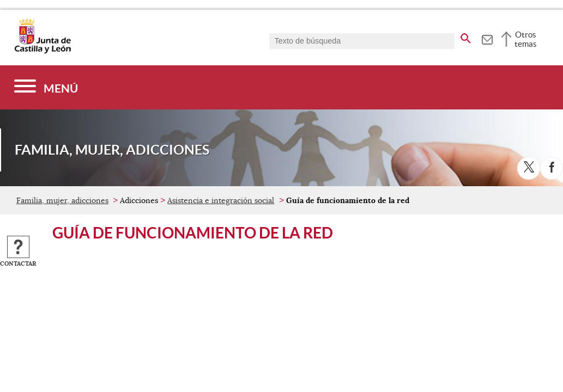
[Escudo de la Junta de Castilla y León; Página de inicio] (43, 51)
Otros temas (526, 39)
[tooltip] (487, 38)
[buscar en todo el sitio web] (466, 36)
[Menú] (46, 87)
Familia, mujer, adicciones (62, 200)
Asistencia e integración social (221, 200)
